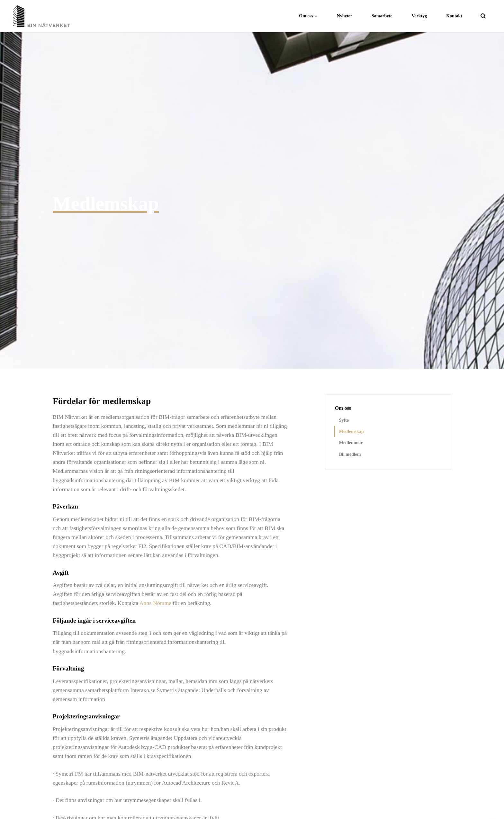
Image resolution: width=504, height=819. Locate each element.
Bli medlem (350, 454)
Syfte (344, 420)
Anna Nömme (155, 603)
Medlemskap (351, 432)
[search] (483, 16)
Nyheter (345, 16)
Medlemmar (351, 443)
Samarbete (382, 16)
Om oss (308, 16)
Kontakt (454, 16)
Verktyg (419, 16)
